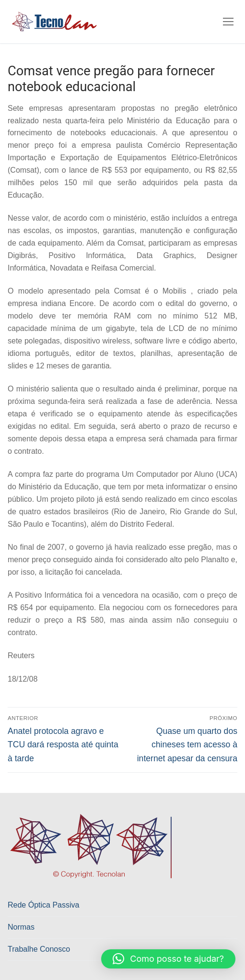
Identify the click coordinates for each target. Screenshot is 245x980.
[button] (168, 959)
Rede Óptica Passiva (43, 905)
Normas (21, 927)
